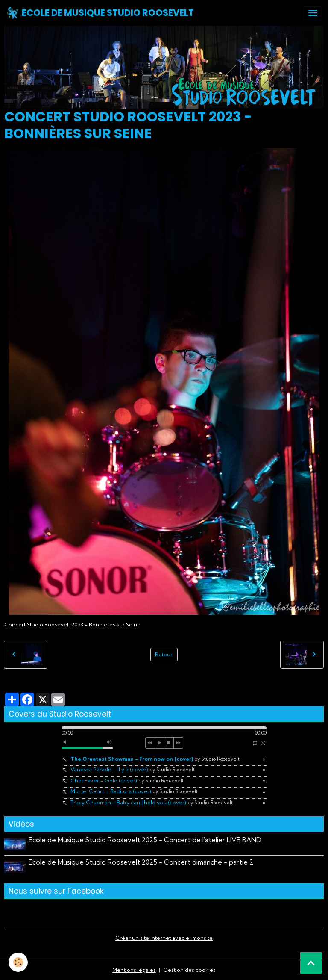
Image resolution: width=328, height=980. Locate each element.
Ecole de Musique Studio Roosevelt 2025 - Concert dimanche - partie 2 (141, 862)
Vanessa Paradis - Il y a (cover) (133, 769)
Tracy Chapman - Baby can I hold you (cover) (152, 802)
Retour (164, 654)
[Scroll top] (311, 963)
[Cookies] (18, 962)
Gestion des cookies (189, 970)
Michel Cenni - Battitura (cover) (134, 791)
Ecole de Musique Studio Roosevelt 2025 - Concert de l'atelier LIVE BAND (145, 840)
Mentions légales (134, 970)
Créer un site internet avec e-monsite (164, 938)
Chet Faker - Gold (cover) (127, 781)
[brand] (100, 13)
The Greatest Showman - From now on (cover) (155, 759)
